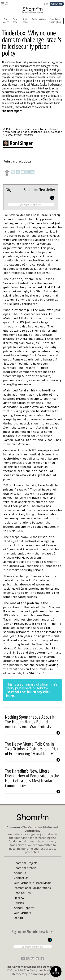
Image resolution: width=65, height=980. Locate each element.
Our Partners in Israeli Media (33, 883)
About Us (20, 873)
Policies (19, 903)
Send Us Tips (22, 893)
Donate (19, 918)
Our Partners (22, 913)
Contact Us (21, 878)
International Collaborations (32, 888)
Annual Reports (24, 908)
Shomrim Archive (25, 868)
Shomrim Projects (26, 863)
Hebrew (19, 898)
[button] (5, 3)
